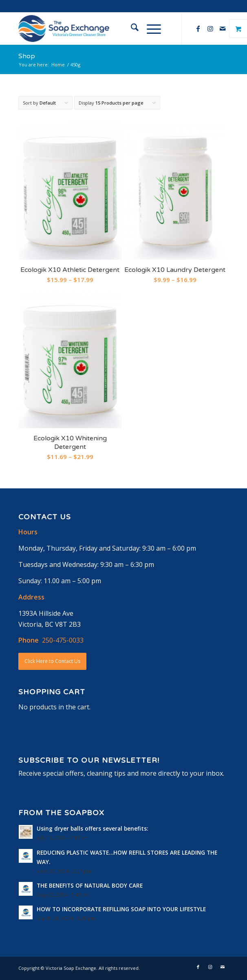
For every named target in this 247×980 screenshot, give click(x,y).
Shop (27, 56)
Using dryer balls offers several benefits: (92, 828)
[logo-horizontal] (102, 28)
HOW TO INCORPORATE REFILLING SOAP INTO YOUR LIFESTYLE (121, 909)
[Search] (131, 28)
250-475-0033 (63, 640)
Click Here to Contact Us (52, 661)
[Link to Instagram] (210, 28)
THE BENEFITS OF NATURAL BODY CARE (90, 885)
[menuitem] (131, 28)
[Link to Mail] (223, 28)
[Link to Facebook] (198, 28)
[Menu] (150, 28)
